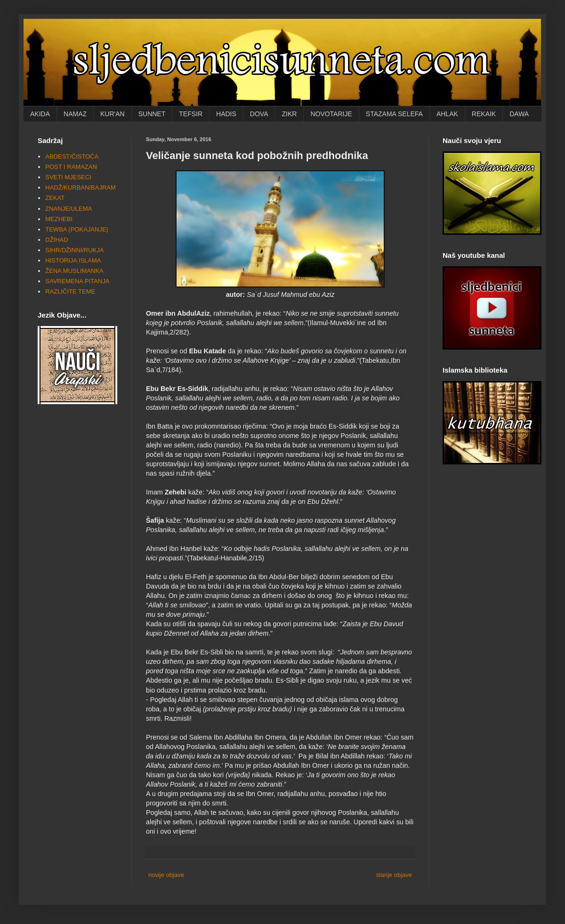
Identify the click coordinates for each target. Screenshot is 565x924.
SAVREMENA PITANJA (77, 281)
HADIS (226, 114)
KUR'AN (113, 114)
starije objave (394, 875)
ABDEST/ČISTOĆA (72, 156)
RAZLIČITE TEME (70, 291)
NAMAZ (75, 114)
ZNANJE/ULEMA (69, 209)
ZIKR (289, 114)
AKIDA (40, 114)
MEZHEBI (59, 219)
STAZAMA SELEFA (394, 114)
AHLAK (447, 114)
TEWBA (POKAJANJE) (77, 229)
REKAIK (484, 114)
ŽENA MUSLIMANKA (74, 271)
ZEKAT (55, 198)
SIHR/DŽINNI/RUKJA (74, 250)
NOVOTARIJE (331, 114)
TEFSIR (191, 114)
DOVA (259, 114)
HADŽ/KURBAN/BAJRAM (81, 187)
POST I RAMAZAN (71, 167)
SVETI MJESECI (68, 177)
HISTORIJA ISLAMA (73, 260)
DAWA (519, 114)
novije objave (166, 875)
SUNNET (152, 114)
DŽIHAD (56, 240)
